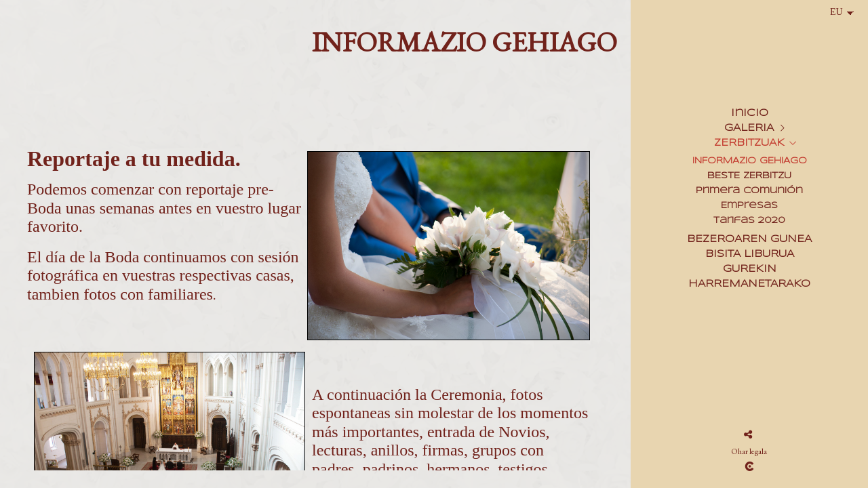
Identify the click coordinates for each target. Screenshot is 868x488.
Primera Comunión (749, 191)
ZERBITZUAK (749, 143)
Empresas (749, 206)
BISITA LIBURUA (750, 254)
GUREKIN (750, 269)
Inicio (750, 113)
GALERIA (749, 128)
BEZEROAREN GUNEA (749, 239)
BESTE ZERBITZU (749, 176)
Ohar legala (749, 451)
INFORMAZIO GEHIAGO (750, 161)
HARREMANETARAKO (749, 284)
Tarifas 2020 (749, 221)
